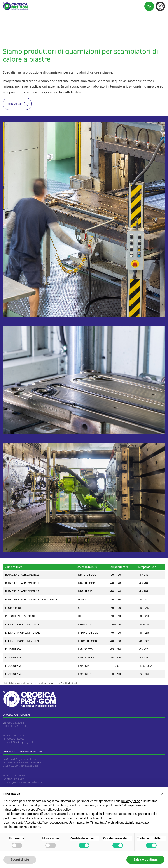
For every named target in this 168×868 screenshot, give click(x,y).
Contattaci (15, 104)
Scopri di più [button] (20, 859)
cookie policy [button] (62, 810)
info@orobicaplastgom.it (21, 742)
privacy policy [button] (131, 801)
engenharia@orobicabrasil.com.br (26, 782)
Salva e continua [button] (145, 859)
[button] (162, 794)
